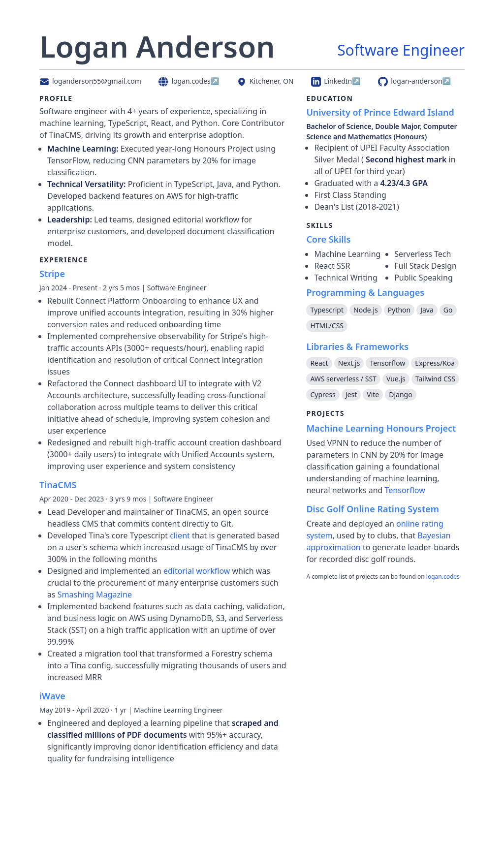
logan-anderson (414, 81)
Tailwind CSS (435, 379)
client (181, 535)
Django (400, 394)
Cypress (323, 394)
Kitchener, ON (265, 81)
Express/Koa (435, 363)
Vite (373, 394)
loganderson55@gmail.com (90, 81)
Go (448, 310)
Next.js (349, 363)
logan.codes (189, 81)
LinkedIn (336, 81)
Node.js (366, 310)
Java (427, 310)
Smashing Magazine (95, 595)
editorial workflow (197, 571)
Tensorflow (387, 363)
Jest (351, 394)
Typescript (327, 310)
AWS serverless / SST (343, 379)
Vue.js (396, 379)
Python (399, 310)
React (319, 363)
